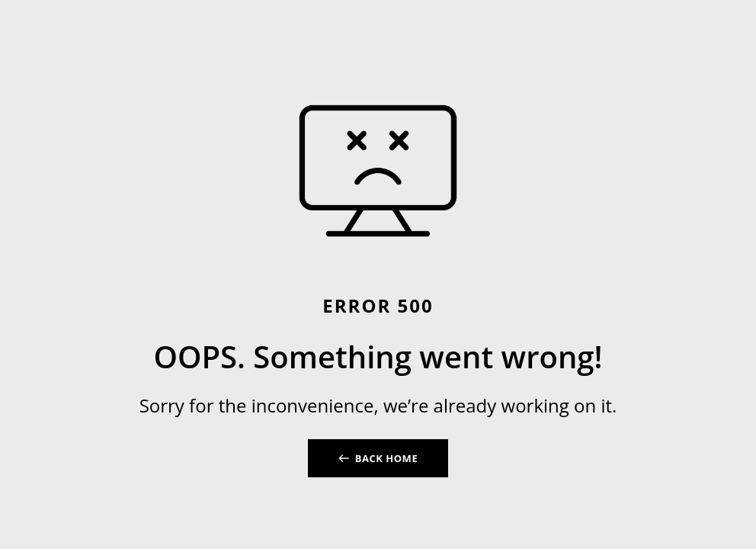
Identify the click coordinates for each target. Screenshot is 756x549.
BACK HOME (386, 458)
